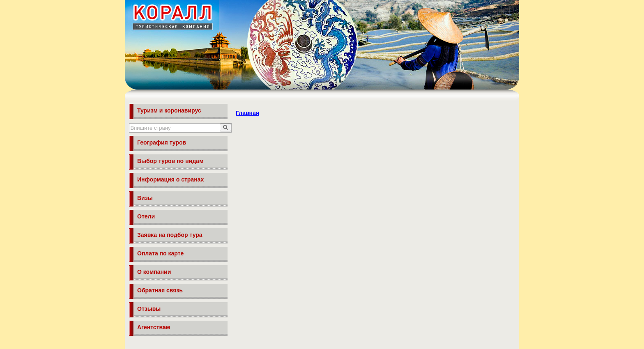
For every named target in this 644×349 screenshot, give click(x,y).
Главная (247, 113)
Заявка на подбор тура (170, 235)
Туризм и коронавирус (169, 110)
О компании (154, 272)
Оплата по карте (160, 253)
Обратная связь (160, 290)
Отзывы (149, 309)
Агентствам (154, 327)
